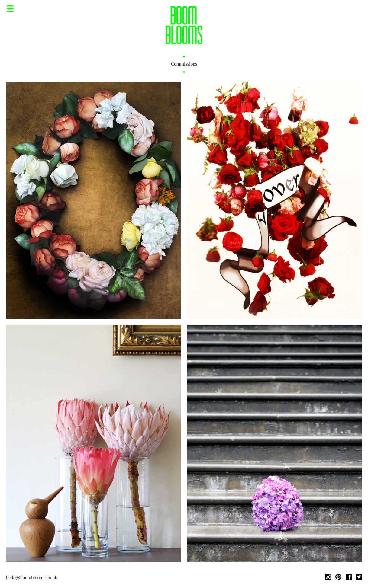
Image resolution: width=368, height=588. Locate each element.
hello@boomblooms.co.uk (32, 578)
